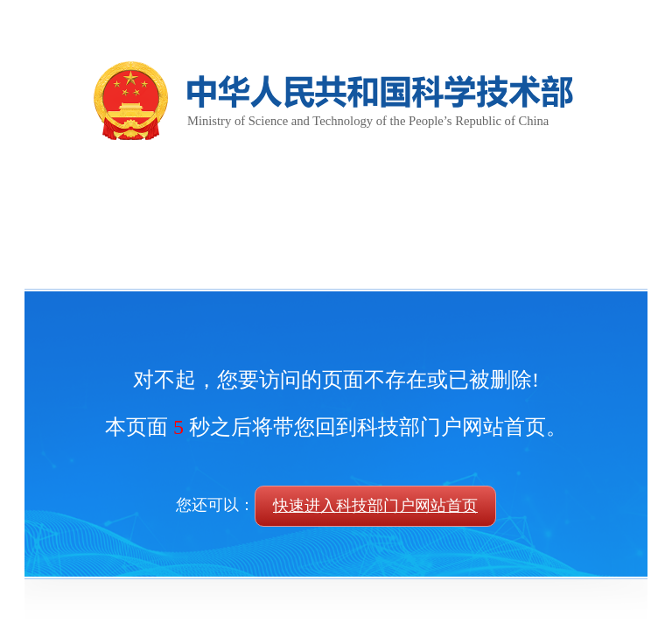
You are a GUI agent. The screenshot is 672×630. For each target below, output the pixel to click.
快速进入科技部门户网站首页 (375, 506)
